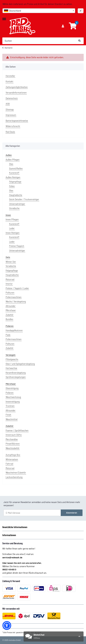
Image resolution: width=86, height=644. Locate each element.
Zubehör (10, 315)
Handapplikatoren (14, 330)
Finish (8, 415)
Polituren (10, 293)
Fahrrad (9, 464)
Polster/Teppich (17, 246)
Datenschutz (12, 98)
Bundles (9, 319)
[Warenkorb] (73, 26)
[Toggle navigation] (4, 18)
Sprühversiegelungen (16, 377)
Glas (11, 164)
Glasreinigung (12, 388)
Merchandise (12, 439)
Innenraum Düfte (14, 435)
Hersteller (10, 76)
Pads (8, 335)
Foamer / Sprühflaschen (17, 430)
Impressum (11, 115)
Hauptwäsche (16, 195)
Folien (12, 186)
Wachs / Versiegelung (16, 301)
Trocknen (10, 406)
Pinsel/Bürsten (13, 444)
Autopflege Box (13, 455)
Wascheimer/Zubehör (16, 473)
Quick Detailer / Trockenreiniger (24, 199)
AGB (8, 104)
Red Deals (10, 132)
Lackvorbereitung (14, 477)
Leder (12, 228)
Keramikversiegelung (16, 373)
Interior (9, 284)
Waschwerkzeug (13, 397)
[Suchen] (39, 41)
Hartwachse (11, 368)
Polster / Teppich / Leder (17, 288)
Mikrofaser (11, 310)
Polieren (10, 393)
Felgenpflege (15, 182)
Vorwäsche (14, 208)
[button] (63, 26)
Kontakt (9, 81)
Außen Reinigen (13, 177)
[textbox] (39, 11)
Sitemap (10, 109)
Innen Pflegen (12, 219)
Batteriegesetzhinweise (17, 121)
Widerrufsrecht (13, 126)
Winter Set (11, 262)
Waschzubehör (13, 448)
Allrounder (11, 306)
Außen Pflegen (13, 160)
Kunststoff (14, 173)
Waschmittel (12, 419)
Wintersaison (12, 459)
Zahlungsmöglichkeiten (17, 87)
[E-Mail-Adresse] (32, 513)
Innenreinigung (13, 402)
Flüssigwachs (12, 359)
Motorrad (10, 279)
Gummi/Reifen (16, 168)
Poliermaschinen (14, 297)
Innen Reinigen (13, 233)
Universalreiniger (17, 204)
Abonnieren (72, 513)
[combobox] (39, 11)
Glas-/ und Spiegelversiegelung (20, 364)
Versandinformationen (16, 93)
